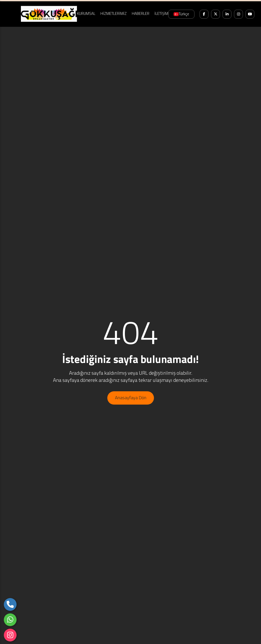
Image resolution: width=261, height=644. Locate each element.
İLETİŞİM (161, 13)
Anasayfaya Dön (131, 398)
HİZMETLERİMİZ (114, 13)
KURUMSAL (86, 13)
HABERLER (141, 13)
